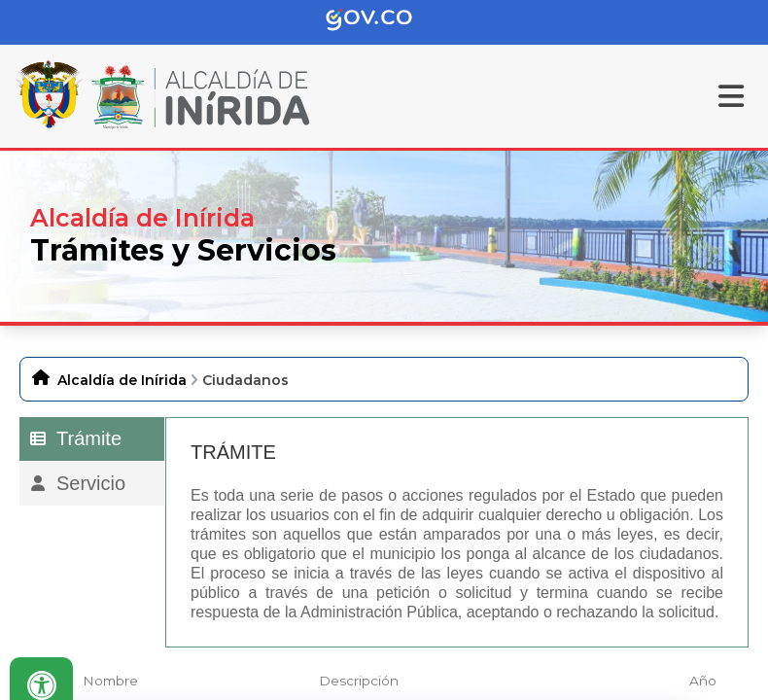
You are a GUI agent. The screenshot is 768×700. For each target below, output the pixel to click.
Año (703, 681)
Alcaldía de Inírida (122, 380)
